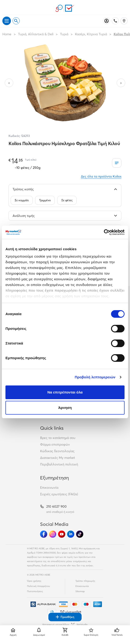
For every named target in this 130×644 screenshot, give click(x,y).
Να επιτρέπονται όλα (65, 392)
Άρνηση (65, 408)
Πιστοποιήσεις (35, 591)
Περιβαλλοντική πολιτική (59, 464)
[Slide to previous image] (9, 83)
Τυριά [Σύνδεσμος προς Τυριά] (64, 34)
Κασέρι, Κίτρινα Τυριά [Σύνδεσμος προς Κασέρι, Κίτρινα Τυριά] (91, 34)
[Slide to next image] (121, 83)
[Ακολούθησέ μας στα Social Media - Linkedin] (71, 534)
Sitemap (80, 591)
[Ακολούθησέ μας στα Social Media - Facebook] (44, 534)
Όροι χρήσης (34, 581)
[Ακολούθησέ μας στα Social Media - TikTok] (80, 534)
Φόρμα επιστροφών (55, 444)
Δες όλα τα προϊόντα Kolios (101, 176)
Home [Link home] (7, 34)
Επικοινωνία (49, 487)
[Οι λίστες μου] (117, 163)
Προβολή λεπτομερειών (95, 377)
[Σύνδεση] (107, 21)
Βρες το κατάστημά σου (58, 438)
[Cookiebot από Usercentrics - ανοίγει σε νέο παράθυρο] (104, 232)
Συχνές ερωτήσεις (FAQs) (59, 494)
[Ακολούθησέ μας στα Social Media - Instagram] (53, 534)
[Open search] (16, 21)
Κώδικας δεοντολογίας (57, 451)
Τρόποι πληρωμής (85, 581)
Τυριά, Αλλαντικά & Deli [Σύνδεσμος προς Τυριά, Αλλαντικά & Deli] (36, 34)
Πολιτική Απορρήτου (39, 586)
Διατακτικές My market (58, 458)
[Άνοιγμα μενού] (7, 21)
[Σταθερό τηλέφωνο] (115, 21)
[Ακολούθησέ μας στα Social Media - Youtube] (62, 534)
